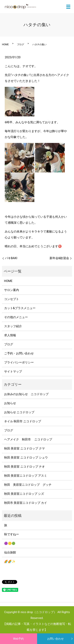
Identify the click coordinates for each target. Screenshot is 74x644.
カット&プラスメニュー (20, 308)
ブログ (21, 44)
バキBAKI (11, 258)
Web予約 (19, 639)
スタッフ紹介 (13, 326)
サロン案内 (12, 290)
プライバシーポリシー (19, 362)
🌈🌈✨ (10, 562)
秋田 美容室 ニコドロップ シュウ (26, 458)
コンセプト (12, 299)
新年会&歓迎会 (59, 258)
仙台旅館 (10, 552)
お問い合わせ (55, 639)
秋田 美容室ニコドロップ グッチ (28, 485)
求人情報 (10, 335)
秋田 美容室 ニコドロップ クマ (24, 448)
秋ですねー (12, 534)
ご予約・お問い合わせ (19, 353)
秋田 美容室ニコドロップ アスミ (26, 476)
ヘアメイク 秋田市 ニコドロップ (28, 439)
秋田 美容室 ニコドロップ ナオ (24, 467)
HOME (5, 44)
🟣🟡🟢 (10, 543)
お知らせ (10, 403)
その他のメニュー (16, 317)
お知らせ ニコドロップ (19, 412)
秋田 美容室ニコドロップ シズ (24, 494)
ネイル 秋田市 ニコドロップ (23, 421)
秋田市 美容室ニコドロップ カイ (26, 503)
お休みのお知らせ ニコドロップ (28, 394)
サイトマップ (13, 372)
